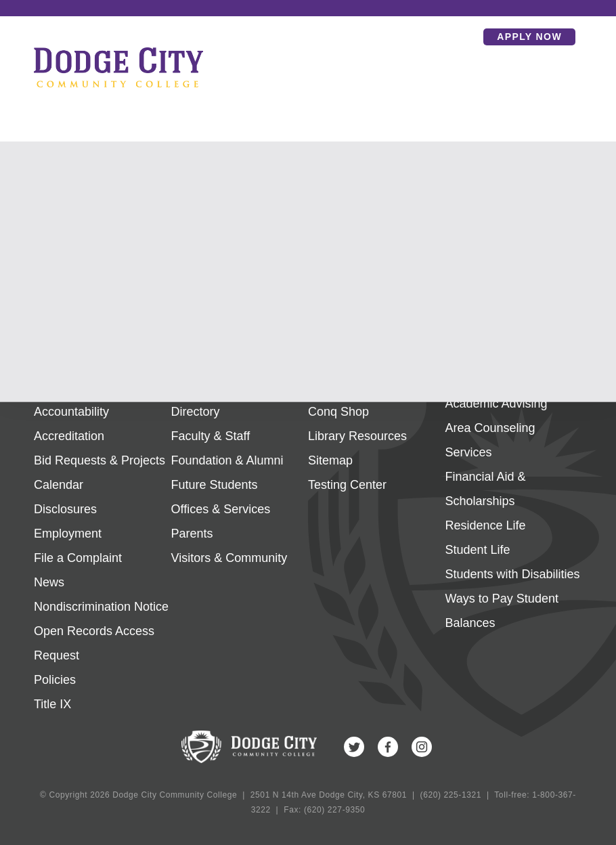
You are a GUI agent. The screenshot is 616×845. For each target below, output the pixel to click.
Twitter (354, 747)
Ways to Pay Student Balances (502, 611)
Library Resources (357, 436)
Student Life (478, 550)
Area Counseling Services (490, 440)
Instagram (422, 747)
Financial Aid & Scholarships (486, 489)
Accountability (71, 412)
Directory (196, 412)
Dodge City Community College (118, 67)
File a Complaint (78, 558)
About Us (59, 387)
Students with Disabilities (513, 574)
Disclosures (65, 509)
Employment (68, 534)
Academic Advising (497, 404)
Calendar (59, 485)
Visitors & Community (229, 558)
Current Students (217, 387)
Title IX (52, 704)
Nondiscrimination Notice (101, 607)
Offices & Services (221, 509)
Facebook (388, 747)
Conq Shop (338, 412)
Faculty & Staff (211, 436)
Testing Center (347, 485)
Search (463, 37)
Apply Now (529, 37)
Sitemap (330, 460)
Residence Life (486, 525)
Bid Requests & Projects (100, 460)
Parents (192, 534)
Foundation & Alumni (227, 460)
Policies (55, 680)
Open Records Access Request (94, 643)
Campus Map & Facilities (375, 387)
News (49, 582)
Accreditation (69, 436)
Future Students (215, 485)
